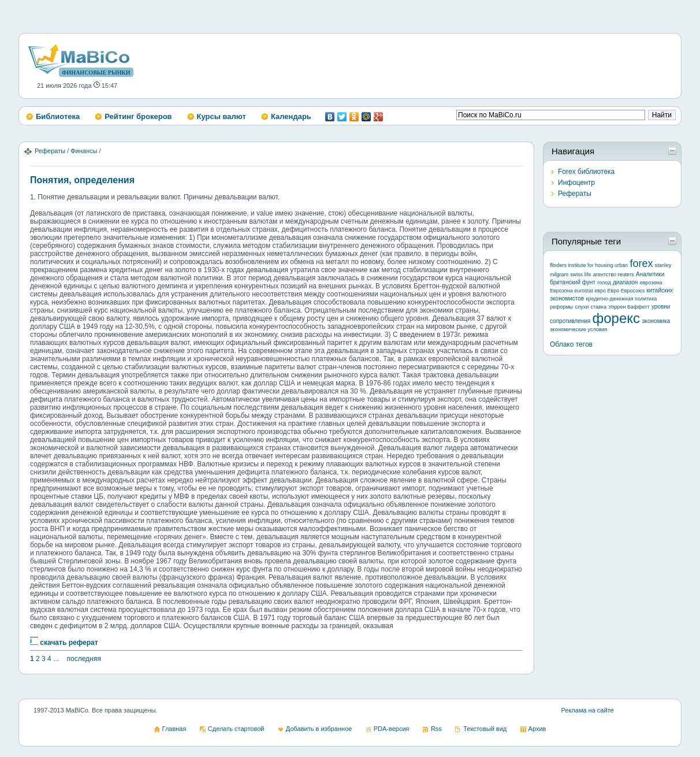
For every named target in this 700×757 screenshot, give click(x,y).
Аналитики (650, 274)
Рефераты (50, 151)
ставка (599, 307)
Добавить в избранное (319, 729)
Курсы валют (221, 116)
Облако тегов (571, 344)
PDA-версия (392, 729)
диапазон (625, 282)
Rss (436, 729)
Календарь (291, 116)
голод (604, 283)
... (56, 659)
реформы (561, 307)
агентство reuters (614, 274)
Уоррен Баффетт (629, 307)
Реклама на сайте (587, 710)
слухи (582, 307)
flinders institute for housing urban (589, 265)
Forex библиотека (586, 172)
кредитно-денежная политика (621, 299)
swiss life (580, 274)
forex (641, 264)
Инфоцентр (576, 183)
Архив (537, 729)
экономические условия (578, 329)
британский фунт (573, 282)
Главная (174, 729)
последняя (83, 659)
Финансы (84, 151)
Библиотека (58, 116)
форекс (617, 318)
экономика (656, 321)
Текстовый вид (485, 729)
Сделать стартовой (236, 729)
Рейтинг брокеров (138, 116)
